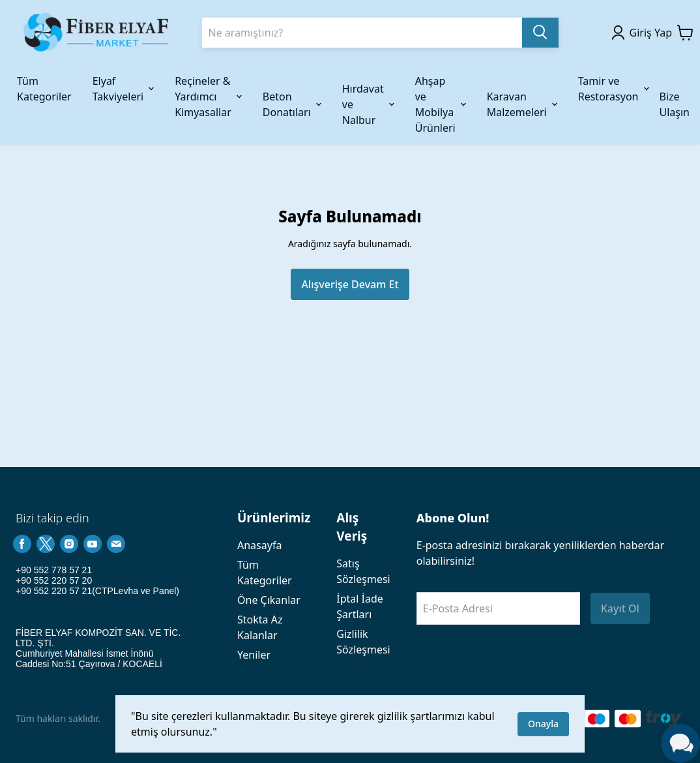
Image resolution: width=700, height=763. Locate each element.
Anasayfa (259, 545)
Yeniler (254, 655)
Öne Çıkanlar (269, 600)
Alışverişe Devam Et (350, 284)
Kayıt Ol (620, 608)
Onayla (543, 724)
